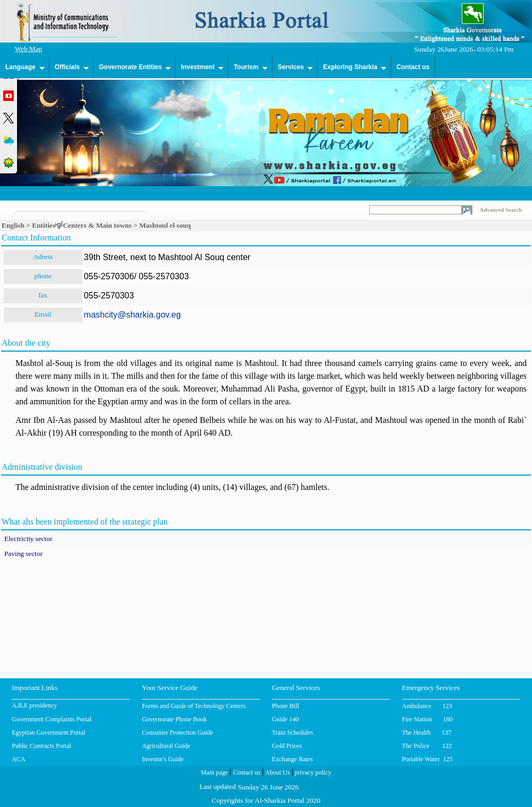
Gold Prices (287, 746)
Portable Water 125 (427, 759)
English (13, 225)
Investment (198, 67)
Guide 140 (285, 719)
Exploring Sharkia (350, 67)
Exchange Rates (292, 759)
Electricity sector (28, 540)
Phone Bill (285, 706)
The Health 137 (427, 733)
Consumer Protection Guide (178, 733)
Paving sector (23, 555)
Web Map (29, 50)
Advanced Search (501, 210)
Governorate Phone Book (174, 719)
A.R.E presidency (34, 706)
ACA (18, 759)
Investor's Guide (163, 759)
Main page (214, 773)
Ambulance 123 (427, 706)
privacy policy (312, 773)
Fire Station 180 (427, 719)
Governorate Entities (130, 67)
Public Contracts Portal (41, 746)
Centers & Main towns (97, 225)
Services (291, 67)
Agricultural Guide (166, 746)
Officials (67, 67)
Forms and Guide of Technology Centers (194, 706)
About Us (276, 773)
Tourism (246, 67)
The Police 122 (427, 746)
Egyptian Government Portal (48, 733)
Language (20, 67)
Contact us (413, 67)
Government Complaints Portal (52, 719)
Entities (44, 225)
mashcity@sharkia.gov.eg (132, 315)
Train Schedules (292, 733)
